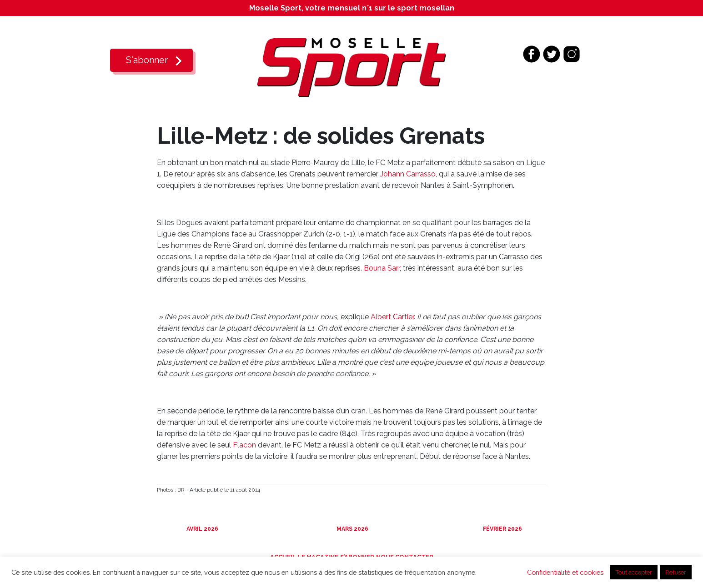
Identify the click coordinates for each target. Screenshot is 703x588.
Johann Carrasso (408, 174)
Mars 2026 (352, 529)
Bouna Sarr (382, 268)
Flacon (244, 445)
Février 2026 (502, 529)
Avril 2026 (202, 529)
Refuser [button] (676, 572)
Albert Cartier (392, 317)
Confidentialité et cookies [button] (565, 572)
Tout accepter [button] (634, 572)
